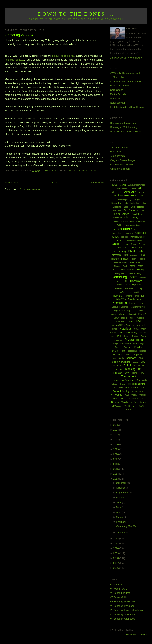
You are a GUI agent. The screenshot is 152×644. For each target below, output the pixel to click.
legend (117, 311)
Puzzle (118, 347)
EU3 (126, 255)
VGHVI (135, 387)
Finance (142, 259)
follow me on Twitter (136, 634)
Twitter (120, 388)
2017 (116, 459)
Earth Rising (117, 152)
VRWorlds (117, 395)
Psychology (139, 343)
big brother (135, 203)
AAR (123, 185)
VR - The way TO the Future (125, 81)
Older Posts (98, 182)
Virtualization (138, 391)
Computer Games (77, 171)
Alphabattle (117, 192)
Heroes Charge (123, 285)
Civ (142, 218)
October (121, 488)
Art (142, 196)
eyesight (134, 255)
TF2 (140, 369)
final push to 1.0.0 (15, 60)
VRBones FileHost (120, 593)
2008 (116, 558)
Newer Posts (12, 182)
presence (118, 340)
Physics (143, 333)
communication (133, 225)
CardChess (137, 214)
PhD (121, 332)
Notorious (115, 99)
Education (137, 248)
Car (142, 210)
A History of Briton (120, 169)
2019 (116, 449)
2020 (116, 444)
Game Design (136, 273)
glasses (143, 277)
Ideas (129, 292)
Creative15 (128, 233)
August (120, 497)
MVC (139, 321)
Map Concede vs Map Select (126, 131)
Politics (135, 336)
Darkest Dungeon (134, 240)
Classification (127, 222)
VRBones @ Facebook (122, 602)
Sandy (121, 358)
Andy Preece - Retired (122, 165)
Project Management (122, 344)
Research (118, 355)
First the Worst (136, 262)
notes (115, 329)
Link (135, 311)
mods (132, 318)
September (122, 493)
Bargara (137, 200)
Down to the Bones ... (76, 14)
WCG (124, 399)
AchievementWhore (137, 185)
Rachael (128, 347)
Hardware (136, 281)
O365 (136, 329)
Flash (125, 266)
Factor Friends (118, 94)
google (118, 281)
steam (119, 369)
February (121, 522)
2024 (116, 430)
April (119, 512)
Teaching (130, 369)
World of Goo (131, 406)
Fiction (133, 259)
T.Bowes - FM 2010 (121, 147)
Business (117, 210)
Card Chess (117, 90)
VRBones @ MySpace (122, 606)
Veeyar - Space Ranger (123, 160)
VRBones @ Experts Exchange (127, 610)
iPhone (129, 296)
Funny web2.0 (121, 274)
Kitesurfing (120, 303)
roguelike (139, 354)
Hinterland (129, 289)
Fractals (131, 270)
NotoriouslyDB (118, 103)
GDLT (133, 277)
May (119, 507)
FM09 (141, 266)
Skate (141, 358)
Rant (123, 351)
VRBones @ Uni (119, 597)
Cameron (134, 210)
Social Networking (121, 362)
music (130, 321)
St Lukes (129, 365)
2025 (116, 425)
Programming (134, 340)
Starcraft (141, 366)
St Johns (117, 365)
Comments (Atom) (30, 189)
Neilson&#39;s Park (121, 325)
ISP (143, 296)
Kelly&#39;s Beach (125, 299)
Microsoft (132, 314)
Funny (140, 269)
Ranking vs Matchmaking (124, 127)
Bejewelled (116, 203)
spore (135, 362)
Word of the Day (129, 402)
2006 (116, 568)
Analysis (130, 192)
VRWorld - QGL (119, 589)
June (119, 502)
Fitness (117, 266)
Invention (118, 296)
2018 (116, 454)
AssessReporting (124, 200)
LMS (141, 311)
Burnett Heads (138, 207)
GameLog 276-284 (19, 35)
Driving (142, 244)
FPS (123, 270)
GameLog (93, 171)
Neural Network (139, 325)
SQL (143, 362)
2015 (116, 469)
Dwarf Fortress (122, 248)
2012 (116, 539)
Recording (132, 351)
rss (115, 358)
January (121, 532)
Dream (134, 244)
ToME (142, 373)
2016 (116, 464)
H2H (126, 281)
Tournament (129, 376)
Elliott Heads (136, 251)
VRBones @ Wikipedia (122, 614)
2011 (116, 543)
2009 (116, 553)
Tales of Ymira (118, 156)
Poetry (127, 336)
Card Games (122, 214)
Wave (116, 399)
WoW (142, 406)
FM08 (133, 266)
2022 (116, 440)
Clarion (116, 222)
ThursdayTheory (121, 373)
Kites (139, 299)
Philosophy (132, 333)
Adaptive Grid (122, 188)
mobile (124, 318)
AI (139, 188)
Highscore (137, 285)
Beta (126, 203)
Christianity (131, 217)
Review (128, 355)
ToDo (135, 373)
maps (114, 314)
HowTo (121, 292)
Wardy (134, 395)
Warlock (143, 395)
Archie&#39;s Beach (126, 196)
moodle (140, 318)
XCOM (129, 410)
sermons (131, 358)
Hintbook (118, 289)
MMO (116, 318)
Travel (123, 384)
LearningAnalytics (138, 307)
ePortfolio (117, 255)
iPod (137, 296)
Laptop (132, 303)
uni (127, 387)
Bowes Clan (117, 584)
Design (117, 244)
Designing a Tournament (123, 123)
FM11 (116, 270)
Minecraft (142, 314)
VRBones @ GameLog (122, 619)
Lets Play (126, 311)
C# (125, 210)
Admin (133, 188)
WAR (127, 395)
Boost (126, 207)
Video (143, 388)
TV (113, 387)
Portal (143, 336)
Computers (117, 233)
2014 (116, 474)
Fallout (125, 259)
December (122, 483)
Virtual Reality (121, 391)
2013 (116, 479)
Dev (126, 244)
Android (142, 192)
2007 (116, 563)
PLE (119, 336)
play (113, 336)
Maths (122, 314)
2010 (116, 548)
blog (144, 203)
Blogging (117, 207)
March (120, 517)
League (141, 303)
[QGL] (115, 185)
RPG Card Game (119, 86)
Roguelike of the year (64, 56)
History (139, 289)
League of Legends (120, 307)
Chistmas (117, 218)
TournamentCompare (123, 380)
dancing (124, 237)
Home (55, 182)
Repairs (143, 351)
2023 (116, 435)
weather (133, 399)
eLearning (120, 251)
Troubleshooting (137, 384)
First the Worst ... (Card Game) (127, 107)
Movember (120, 322)
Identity (137, 292)
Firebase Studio (121, 262)
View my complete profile (126, 58)
